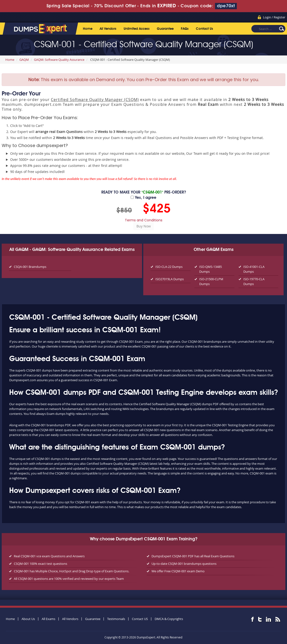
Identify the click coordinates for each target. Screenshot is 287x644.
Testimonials (116, 619)
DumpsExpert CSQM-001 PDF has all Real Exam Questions (193, 556)
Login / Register (274, 17)
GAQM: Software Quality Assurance (59, 60)
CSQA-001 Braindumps (30, 267)
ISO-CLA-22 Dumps (169, 267)
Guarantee (165, 29)
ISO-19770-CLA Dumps (254, 281)
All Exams (48, 619)
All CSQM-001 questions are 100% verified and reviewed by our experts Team (69, 579)
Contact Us (204, 29)
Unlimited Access (137, 29)
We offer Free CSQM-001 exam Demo (178, 571)
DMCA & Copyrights (169, 619)
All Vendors (108, 29)
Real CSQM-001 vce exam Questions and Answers (49, 556)
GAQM (24, 60)
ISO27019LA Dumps (170, 279)
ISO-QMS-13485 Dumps (211, 269)
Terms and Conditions (144, 220)
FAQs (185, 29)
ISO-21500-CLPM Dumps (211, 281)
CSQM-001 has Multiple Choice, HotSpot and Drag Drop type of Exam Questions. (72, 571)
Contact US (140, 619)
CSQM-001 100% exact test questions (40, 564)
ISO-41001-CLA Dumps (254, 269)
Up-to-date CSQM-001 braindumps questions (184, 564)
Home (88, 29)
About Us (28, 619)
